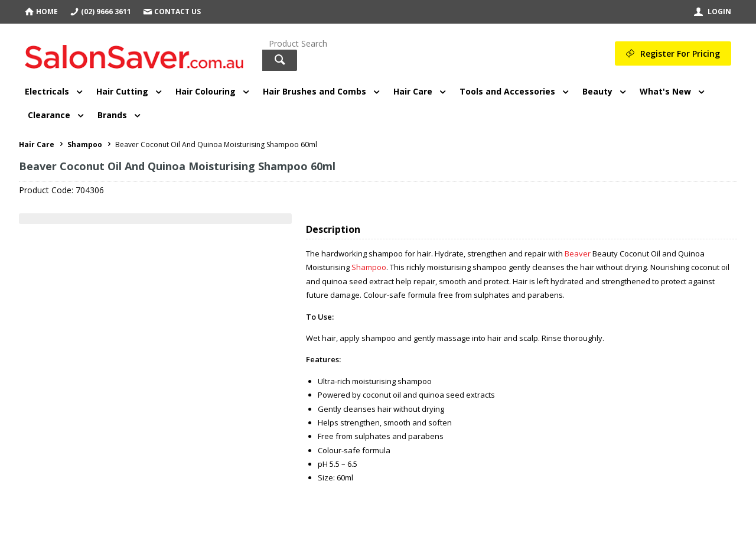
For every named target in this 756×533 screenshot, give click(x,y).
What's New (665, 91)
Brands (112, 115)
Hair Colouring (206, 91)
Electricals (47, 91)
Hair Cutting (122, 91)
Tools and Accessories (507, 91)
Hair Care (413, 91)
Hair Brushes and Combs (315, 91)
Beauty (597, 91)
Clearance (49, 115)
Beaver (578, 253)
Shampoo (369, 267)
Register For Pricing (680, 53)
